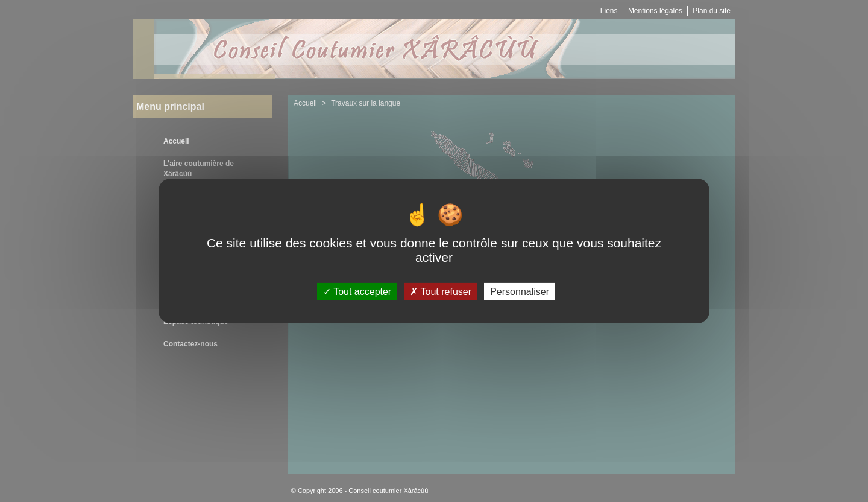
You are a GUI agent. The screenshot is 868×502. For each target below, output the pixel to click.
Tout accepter (357, 292)
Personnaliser (520, 292)
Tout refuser (441, 292)
